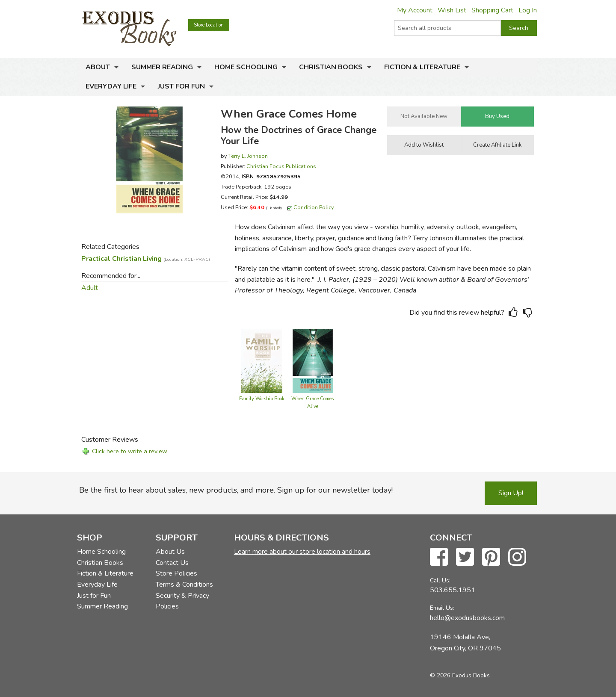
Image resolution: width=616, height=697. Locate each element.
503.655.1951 (453, 590)
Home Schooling (246, 67)
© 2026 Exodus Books (460, 675)
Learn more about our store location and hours (302, 552)
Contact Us (172, 563)
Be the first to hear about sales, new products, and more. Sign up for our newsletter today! (236, 490)
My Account (415, 10)
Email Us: (442, 608)
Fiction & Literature (422, 67)
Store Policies (176, 573)
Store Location (209, 25)
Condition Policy (314, 207)
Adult (90, 288)
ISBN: (271, 176)
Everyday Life (111, 86)
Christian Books (331, 67)
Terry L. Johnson (248, 156)
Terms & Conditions (184, 585)
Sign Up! (511, 493)
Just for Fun (181, 86)
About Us (170, 552)
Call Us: (440, 580)
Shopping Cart (492, 10)
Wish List (452, 10)
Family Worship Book (262, 399)
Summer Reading (162, 67)
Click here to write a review (130, 451)
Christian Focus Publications (281, 166)
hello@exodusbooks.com (467, 618)
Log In (528, 10)
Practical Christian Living (146, 259)
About (98, 67)
